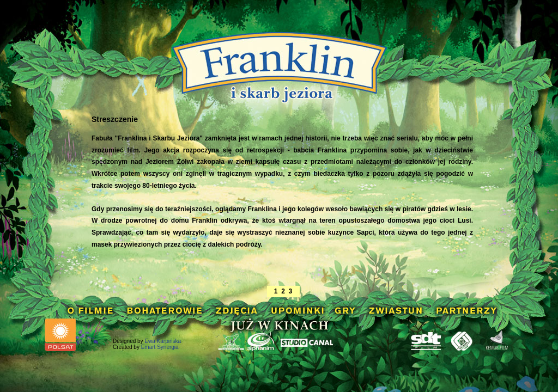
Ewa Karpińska (163, 341)
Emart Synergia (160, 347)
